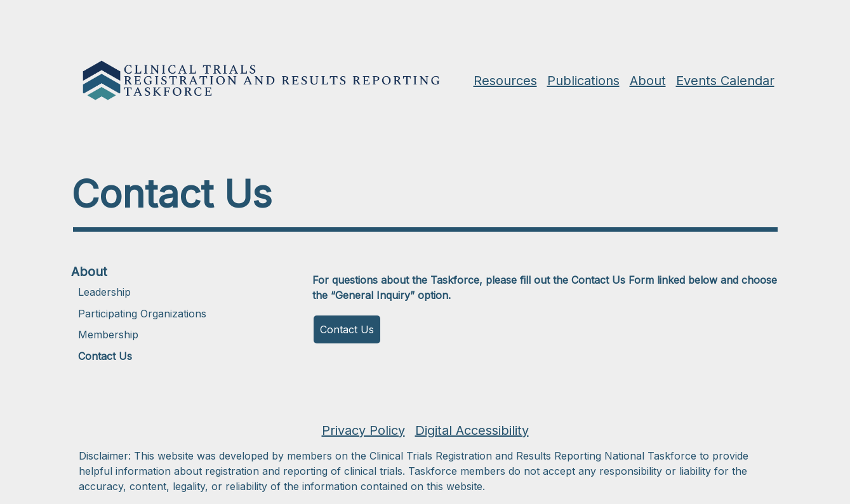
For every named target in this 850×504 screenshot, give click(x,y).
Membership (108, 335)
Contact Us (105, 356)
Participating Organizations (142, 314)
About (89, 272)
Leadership (104, 292)
